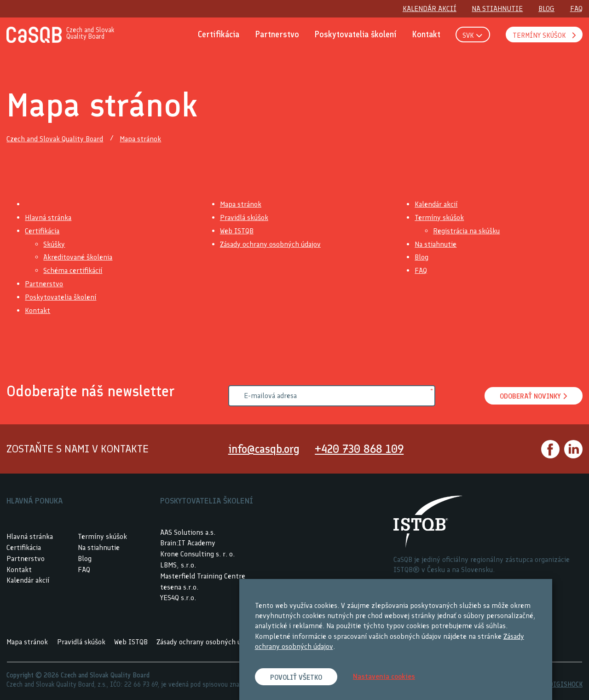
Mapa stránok (140, 139)
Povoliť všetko (297, 677)
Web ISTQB (237, 231)
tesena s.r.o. (179, 587)
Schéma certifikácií (73, 270)
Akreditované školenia (78, 257)
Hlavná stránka (48, 217)
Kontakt (38, 310)
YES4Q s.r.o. (178, 598)
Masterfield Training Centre (203, 576)
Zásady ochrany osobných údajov (270, 244)
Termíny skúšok (439, 217)
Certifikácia (42, 231)
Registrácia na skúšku (466, 231)
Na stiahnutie (436, 244)
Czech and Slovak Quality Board (55, 139)
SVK (472, 36)
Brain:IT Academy (188, 543)
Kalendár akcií (436, 205)
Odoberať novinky (532, 396)
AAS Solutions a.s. (188, 532)
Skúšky (54, 244)
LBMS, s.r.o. (178, 565)
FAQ (421, 270)
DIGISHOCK (566, 684)
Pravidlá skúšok (244, 217)
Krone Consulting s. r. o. (197, 554)
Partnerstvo (44, 284)
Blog (422, 257)
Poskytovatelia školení (61, 297)
